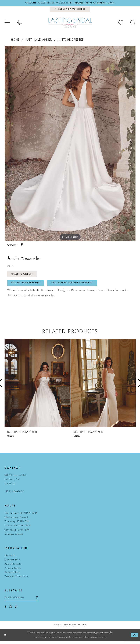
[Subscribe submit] (40, 600)
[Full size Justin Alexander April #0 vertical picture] (70, 144)
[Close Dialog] (5, 638)
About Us (10, 558)
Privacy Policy (13, 570)
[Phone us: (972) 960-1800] (19, 23)
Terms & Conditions (17, 579)
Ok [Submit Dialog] (134, 638)
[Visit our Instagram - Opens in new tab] (11, 610)
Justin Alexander (39, 40)
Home (15, 40)
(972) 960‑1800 (14, 494)
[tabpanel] (70, 144)
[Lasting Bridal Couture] (70, 24)
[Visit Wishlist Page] (121, 23)
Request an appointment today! (97, 3)
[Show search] (133, 23)
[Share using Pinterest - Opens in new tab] (22, 246)
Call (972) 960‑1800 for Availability (78, 285)
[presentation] (37, 386)
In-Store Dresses (71, 40)
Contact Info (12, 562)
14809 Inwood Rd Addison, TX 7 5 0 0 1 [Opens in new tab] (15, 482)
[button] (7, 23)
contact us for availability (39, 297)
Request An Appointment (27, 285)
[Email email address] (23, 600)
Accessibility (12, 575)
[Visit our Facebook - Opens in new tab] (5, 610)
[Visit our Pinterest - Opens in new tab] (16, 610)
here (104, 640)
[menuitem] (7, 23)
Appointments (13, 566)
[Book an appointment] (70, 9)
